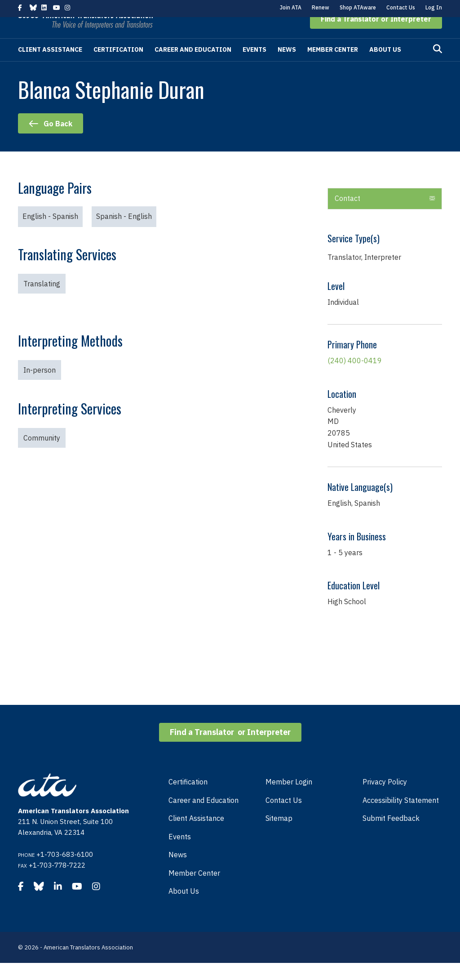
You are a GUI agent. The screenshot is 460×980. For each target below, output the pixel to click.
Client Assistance (50, 67)
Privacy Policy (385, 799)
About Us (385, 67)
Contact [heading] (347, 215)
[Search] (438, 66)
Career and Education (193, 67)
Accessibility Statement (401, 817)
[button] (376, 36)
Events (254, 67)
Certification (118, 67)
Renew (321, 7)
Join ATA (291, 7)
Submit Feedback (391, 835)
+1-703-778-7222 (57, 882)
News (287, 67)
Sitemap (279, 835)
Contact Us (401, 7)
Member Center (333, 67)
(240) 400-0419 (355, 378)
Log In (434, 7)
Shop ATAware (358, 7)
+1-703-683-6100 (65, 871)
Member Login (289, 799)
